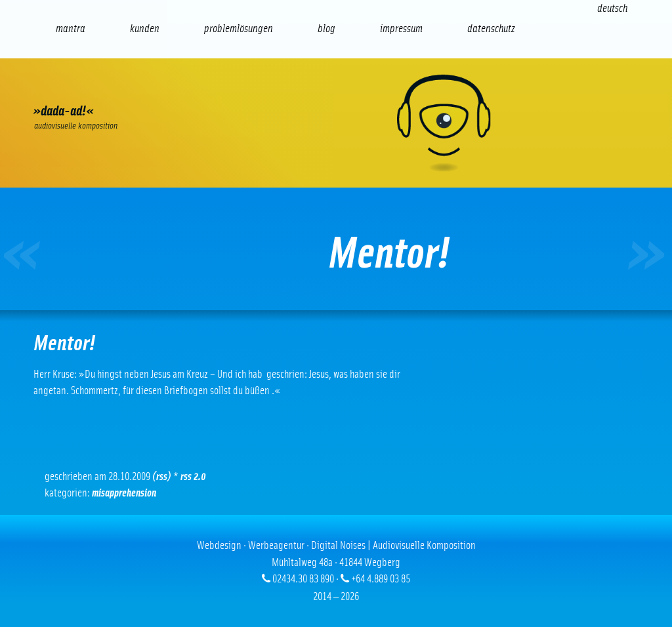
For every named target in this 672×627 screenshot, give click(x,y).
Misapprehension (124, 493)
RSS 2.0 (193, 476)
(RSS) (162, 476)
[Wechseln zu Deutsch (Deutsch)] (612, 8)
